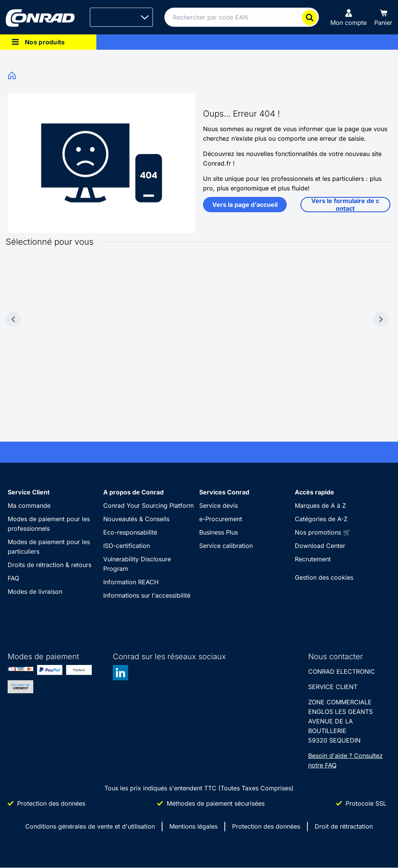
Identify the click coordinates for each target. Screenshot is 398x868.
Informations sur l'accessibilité (147, 595)
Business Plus (218, 532)
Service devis (218, 506)
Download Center (320, 546)
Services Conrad (224, 492)
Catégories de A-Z (321, 519)
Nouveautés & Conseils (136, 519)
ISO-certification (127, 546)
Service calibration (226, 546)
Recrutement (313, 559)
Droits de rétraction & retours (50, 565)
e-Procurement (221, 519)
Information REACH (131, 582)
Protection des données (266, 826)
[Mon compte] (348, 17)
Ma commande (29, 506)
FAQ (13, 578)
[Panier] (383, 17)
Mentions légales (193, 826)
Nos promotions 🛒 (323, 532)
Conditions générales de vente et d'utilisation (90, 826)
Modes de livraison (35, 592)
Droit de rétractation (344, 826)
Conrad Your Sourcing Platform (149, 506)
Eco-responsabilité (130, 532)
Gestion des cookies (324, 577)
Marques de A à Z (320, 506)
